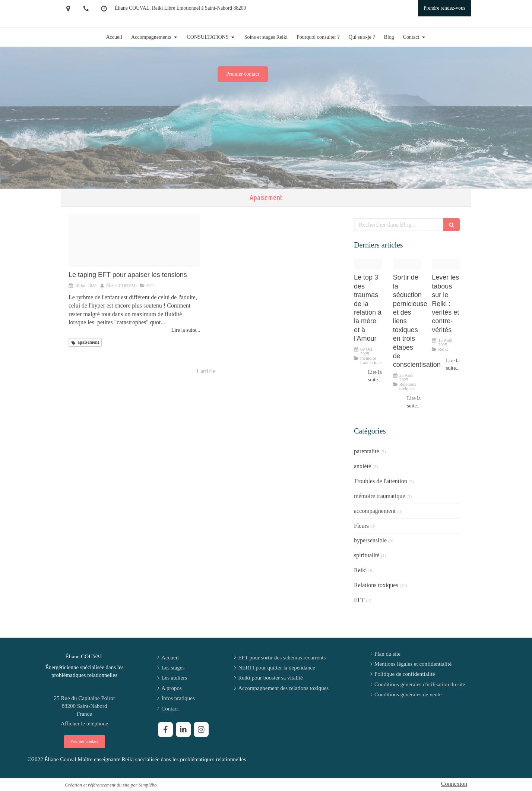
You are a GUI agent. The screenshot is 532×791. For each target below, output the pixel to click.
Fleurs (361, 526)
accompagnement (375, 511)
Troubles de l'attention (381, 481)
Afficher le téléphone (84, 724)
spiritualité (367, 555)
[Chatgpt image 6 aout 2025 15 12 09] (368, 264)
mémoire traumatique (379, 496)
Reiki (360, 570)
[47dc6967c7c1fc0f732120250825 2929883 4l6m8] (407, 264)
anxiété (362, 466)
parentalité (367, 451)
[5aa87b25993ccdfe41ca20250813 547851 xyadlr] (446, 264)
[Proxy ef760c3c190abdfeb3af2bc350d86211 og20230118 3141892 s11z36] (134, 241)
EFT (359, 600)
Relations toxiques (376, 585)
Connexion (454, 784)
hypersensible (370, 540)
